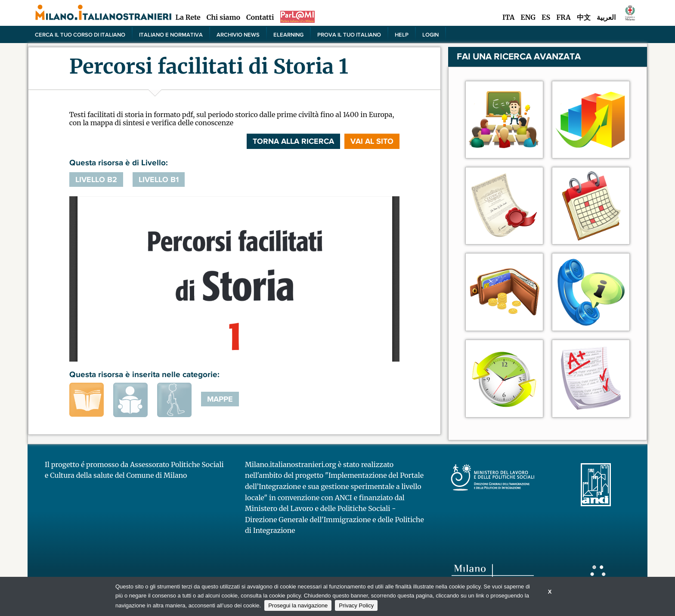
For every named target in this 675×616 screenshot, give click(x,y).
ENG (528, 17)
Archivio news (238, 34)
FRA (563, 17)
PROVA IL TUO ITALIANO (349, 34)
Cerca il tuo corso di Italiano (80, 34)
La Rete (188, 17)
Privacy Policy (356, 605)
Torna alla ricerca (293, 141)
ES (546, 17)
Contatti (260, 17)
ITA (508, 17)
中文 (584, 17)
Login (430, 34)
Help (402, 34)
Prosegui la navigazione (298, 605)
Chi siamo (223, 17)
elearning (288, 34)
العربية (606, 17)
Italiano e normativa (171, 34)
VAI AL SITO (372, 141)
